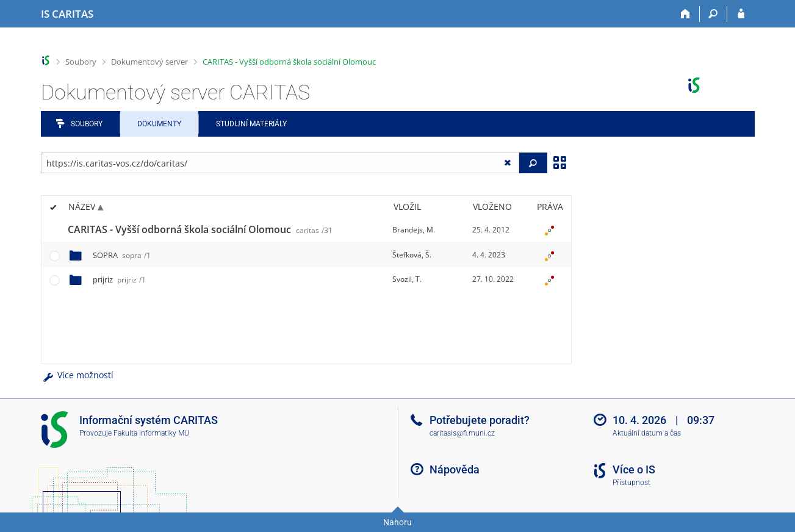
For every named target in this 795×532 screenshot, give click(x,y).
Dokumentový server (149, 62)
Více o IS (634, 469)
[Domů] (686, 14)
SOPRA (122, 255)
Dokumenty (159, 124)
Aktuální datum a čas (647, 433)
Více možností (77, 375)
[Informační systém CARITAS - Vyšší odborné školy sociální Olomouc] (67, 14)
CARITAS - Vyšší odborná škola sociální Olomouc (289, 62)
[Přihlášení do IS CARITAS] (741, 14)
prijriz (119, 279)
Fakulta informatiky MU (151, 433)
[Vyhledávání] (714, 14)
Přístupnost (631, 483)
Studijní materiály (251, 124)
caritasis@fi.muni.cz (462, 433)
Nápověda (455, 469)
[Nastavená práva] (550, 230)
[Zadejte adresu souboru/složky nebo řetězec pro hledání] (280, 163)
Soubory (81, 62)
